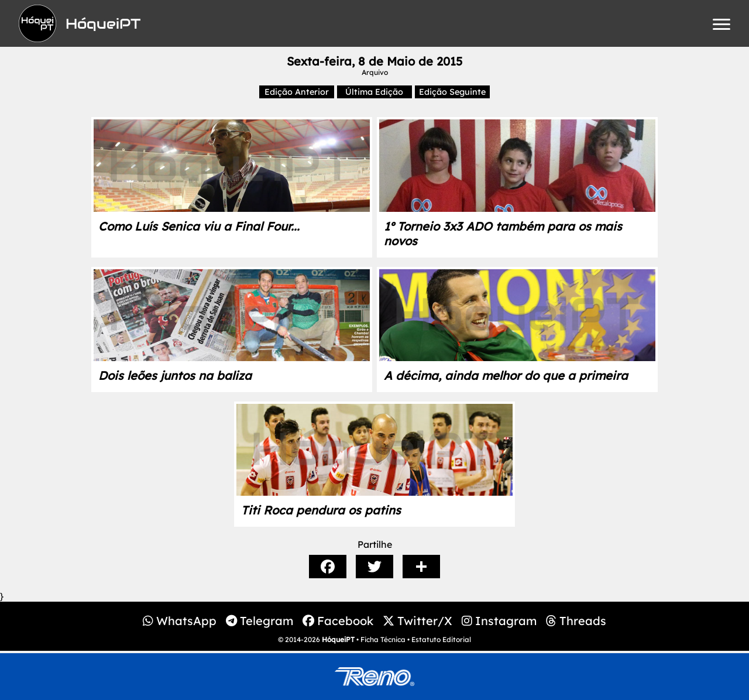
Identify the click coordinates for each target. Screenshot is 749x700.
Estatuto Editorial (441, 639)
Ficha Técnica (383, 639)
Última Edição (374, 92)
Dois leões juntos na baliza (175, 375)
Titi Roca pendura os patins (321, 510)
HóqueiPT (338, 639)
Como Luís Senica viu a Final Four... (199, 226)
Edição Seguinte (452, 92)
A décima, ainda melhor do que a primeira (506, 375)
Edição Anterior (297, 92)
